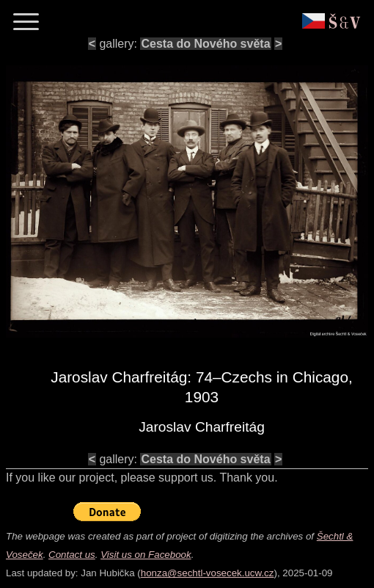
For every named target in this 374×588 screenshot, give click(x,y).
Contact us (72, 555)
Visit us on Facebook (146, 555)
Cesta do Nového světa (205, 44)
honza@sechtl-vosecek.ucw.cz (208, 573)
